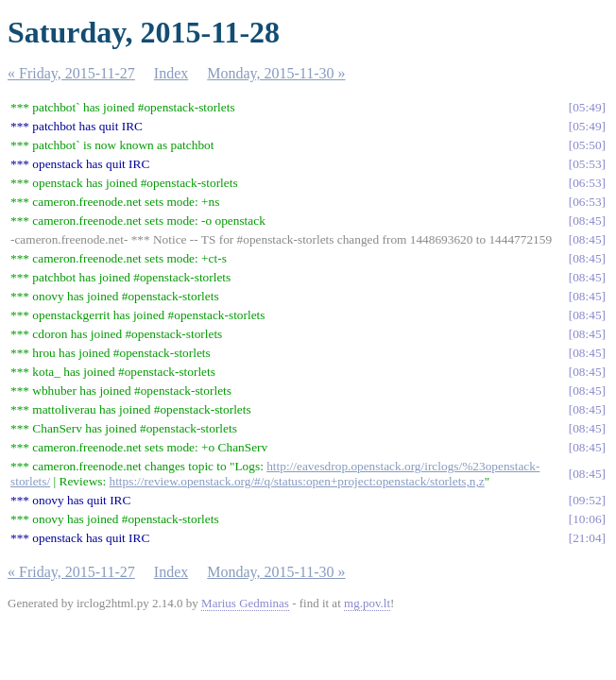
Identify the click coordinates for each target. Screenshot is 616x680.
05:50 (587, 145)
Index (171, 73)
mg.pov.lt (367, 603)
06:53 (587, 183)
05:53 (587, 164)
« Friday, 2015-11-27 (71, 73)
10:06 (587, 519)
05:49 (587, 107)
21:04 (587, 538)
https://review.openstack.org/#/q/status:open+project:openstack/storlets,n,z (297, 481)
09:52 (587, 500)
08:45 (587, 221)
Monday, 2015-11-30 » (276, 73)
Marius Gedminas (245, 603)
